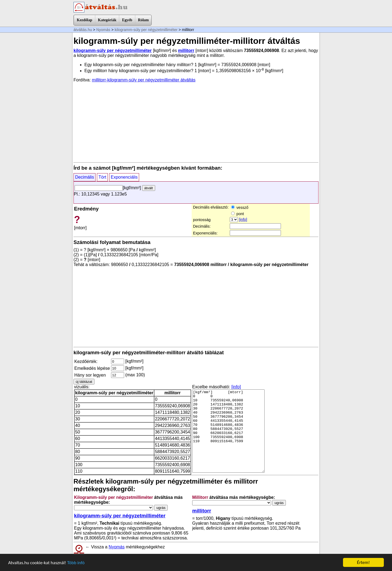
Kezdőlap (85, 20)
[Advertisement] (196, 122)
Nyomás (103, 30)
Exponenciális (124, 177)
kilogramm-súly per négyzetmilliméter (146, 30)
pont (238, 214)
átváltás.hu (83, 30)
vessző (240, 207)
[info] (243, 219)
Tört (102, 177)
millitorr (186, 51)
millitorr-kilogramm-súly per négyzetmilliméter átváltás (144, 80)
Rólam (143, 20)
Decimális (85, 177)
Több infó (76, 563)
